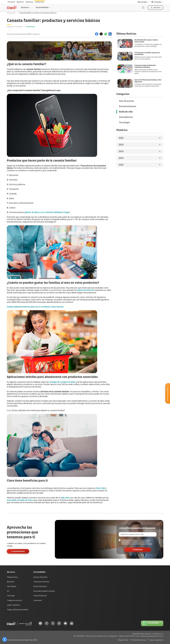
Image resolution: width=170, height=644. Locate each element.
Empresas (29, 2)
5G (8, 591)
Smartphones (126, 117)
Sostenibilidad (42, 7)
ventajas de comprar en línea (62, 382)
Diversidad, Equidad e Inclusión (44, 591)
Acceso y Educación (40, 577)
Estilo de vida (126, 112)
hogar (67, 212)
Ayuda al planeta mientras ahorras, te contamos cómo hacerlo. (35, 307)
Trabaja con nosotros (14, 600)
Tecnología (124, 122)
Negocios (20, 2)
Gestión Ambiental (40, 596)
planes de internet (86, 290)
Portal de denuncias (139, 640)
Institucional (40, 2)
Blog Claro (11, 582)
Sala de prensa (126, 101)
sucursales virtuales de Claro (20, 500)
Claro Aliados (12, 586)
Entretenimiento (128, 106)
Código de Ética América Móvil (18, 610)
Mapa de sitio (123, 640)
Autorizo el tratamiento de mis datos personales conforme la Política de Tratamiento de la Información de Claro (137, 542)
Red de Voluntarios (40, 586)
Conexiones (38, 600)
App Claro (65, 498)
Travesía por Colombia (41, 582)
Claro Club (100, 488)
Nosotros (25, 7)
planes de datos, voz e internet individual (43, 212)
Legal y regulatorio (14, 605)
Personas (11, 2)
